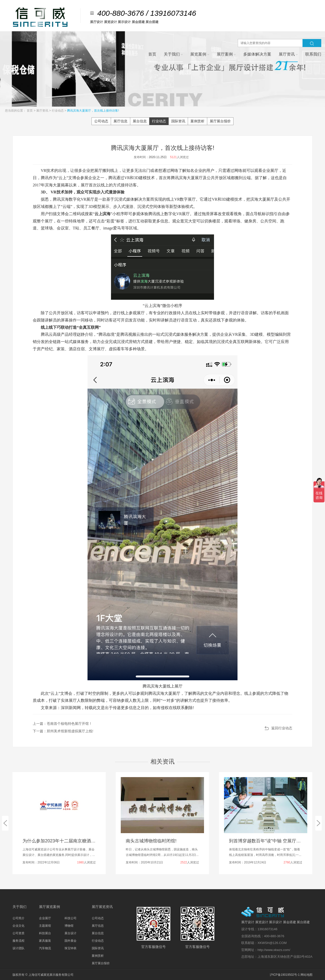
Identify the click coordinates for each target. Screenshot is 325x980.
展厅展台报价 (220, 121)
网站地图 (306, 975)
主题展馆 (45, 926)
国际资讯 (178, 121)
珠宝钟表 (70, 948)
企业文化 (18, 926)
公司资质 (18, 933)
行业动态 (58, 111)
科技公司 (70, 918)
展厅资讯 (43, 111)
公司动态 (101, 121)
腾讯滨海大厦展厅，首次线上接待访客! (93, 111)
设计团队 (18, 948)
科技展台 (45, 933)
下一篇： (63, 731)
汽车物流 (45, 948)
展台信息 (140, 121)
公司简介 (18, 918)
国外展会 (70, 941)
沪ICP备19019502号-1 (285, 975)
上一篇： (62, 724)
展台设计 (70, 933)
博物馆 (69, 926)
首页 (30, 111)
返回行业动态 (282, 728)
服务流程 (18, 941)
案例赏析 (197, 121)
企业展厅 (45, 918)
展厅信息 (120, 121)
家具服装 (45, 941)
